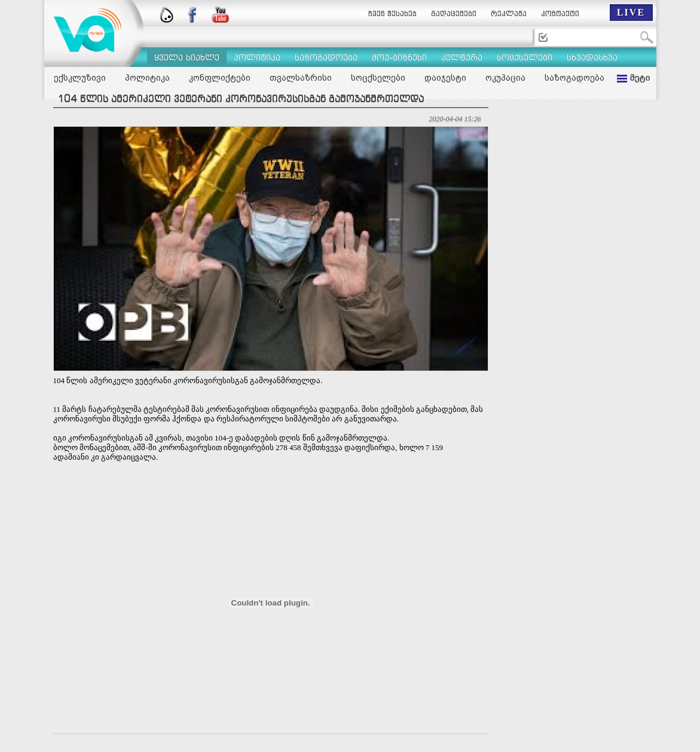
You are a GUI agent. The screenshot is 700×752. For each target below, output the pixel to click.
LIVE (631, 12)
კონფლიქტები (220, 78)
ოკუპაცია (505, 78)
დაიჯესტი (445, 78)
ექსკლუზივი (80, 78)
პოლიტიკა (147, 78)
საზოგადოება (574, 78)
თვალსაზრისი (301, 78)
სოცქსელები (378, 78)
